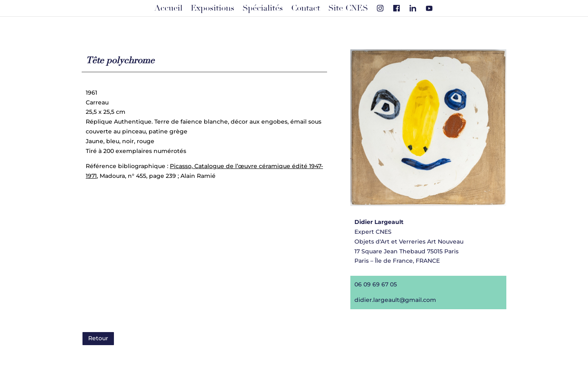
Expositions (213, 8)
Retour (98, 338)
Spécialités (263, 8)
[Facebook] (396, 8)
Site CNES (348, 8)
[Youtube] (429, 8)
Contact (306, 8)
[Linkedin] (413, 8)
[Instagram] (380, 8)
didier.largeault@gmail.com (395, 299)
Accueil (168, 8)
